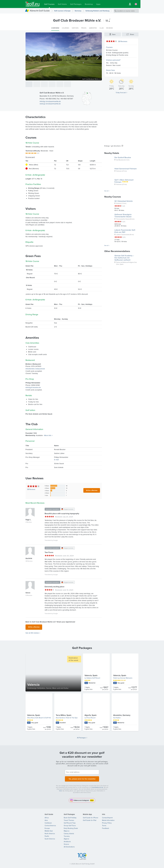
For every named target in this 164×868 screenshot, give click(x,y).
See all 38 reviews (32, 632)
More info (48, 435)
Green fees (110, 70)
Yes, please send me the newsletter (82, 778)
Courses (109, 47)
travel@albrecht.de (97, 786)
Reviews (31, 489)
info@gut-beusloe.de (33, 387)
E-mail (56, 460)
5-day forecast (121, 93)
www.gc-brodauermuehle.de (50, 104)
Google (55, 540)
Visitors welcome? (113, 60)
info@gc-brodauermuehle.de (50, 101)
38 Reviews (123, 41)
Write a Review (92, 490)
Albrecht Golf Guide (40, 11)
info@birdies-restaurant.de (35, 369)
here (61, 789)
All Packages (81, 737)
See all (106, 191)
